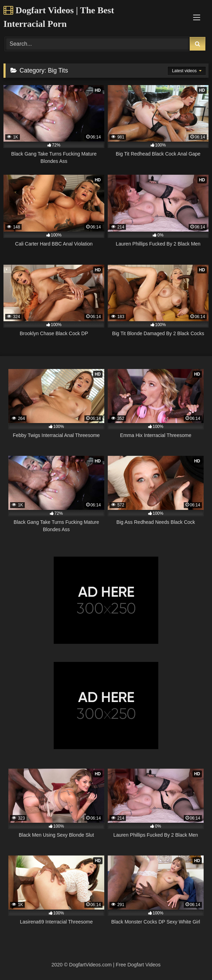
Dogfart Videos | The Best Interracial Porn (59, 17)
